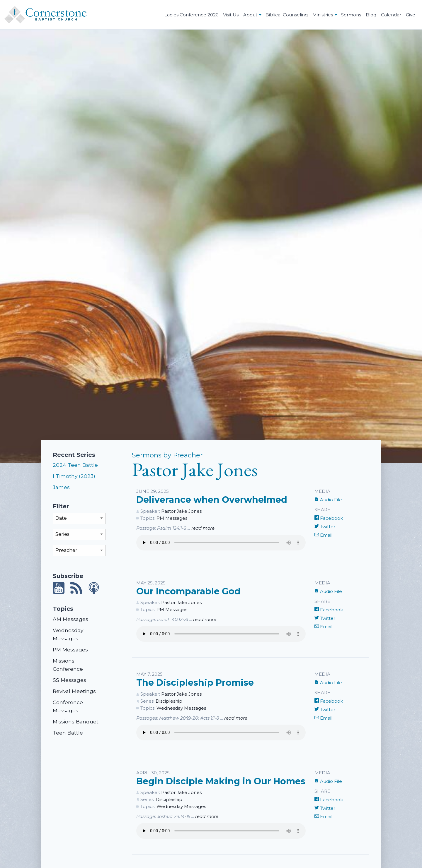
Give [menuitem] (411, 15)
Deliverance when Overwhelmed (212, 500)
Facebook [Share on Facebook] (329, 518)
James (61, 487)
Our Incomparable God (188, 591)
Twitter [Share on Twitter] (325, 527)
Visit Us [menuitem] (231, 15)
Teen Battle (68, 733)
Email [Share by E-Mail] (323, 535)
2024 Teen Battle (75, 465)
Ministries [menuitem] (323, 15)
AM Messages (70, 619)
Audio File (328, 500)
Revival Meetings (74, 691)
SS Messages (69, 680)
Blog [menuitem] (371, 15)
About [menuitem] (250, 15)
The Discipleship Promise (195, 683)
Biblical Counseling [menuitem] (287, 15)
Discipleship (169, 701)
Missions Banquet (76, 722)
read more (203, 528)
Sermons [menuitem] (351, 15)
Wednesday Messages (181, 708)
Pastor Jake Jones (181, 511)
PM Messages (70, 650)
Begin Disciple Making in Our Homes (221, 781)
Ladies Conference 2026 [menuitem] (191, 15)
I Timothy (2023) (74, 476)
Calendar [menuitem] (391, 15)
